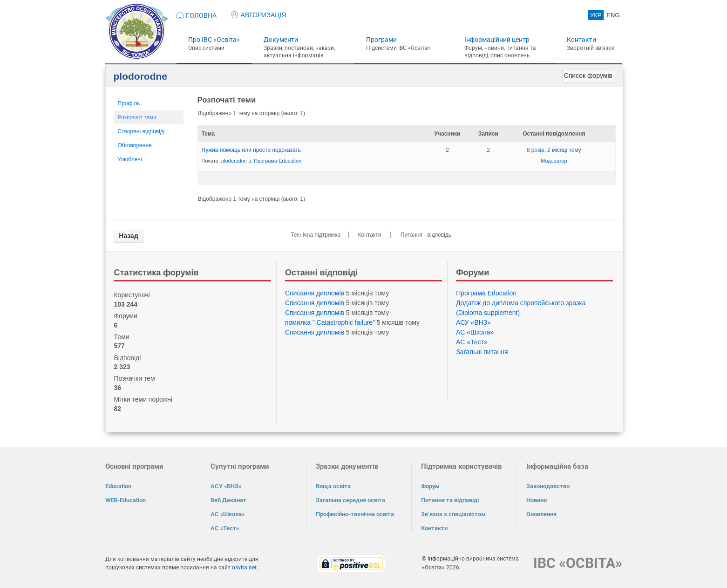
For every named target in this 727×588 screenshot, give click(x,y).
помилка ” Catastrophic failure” (330, 322)
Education (118, 486)
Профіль (129, 103)
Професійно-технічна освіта (355, 514)
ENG (613, 15)
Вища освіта (333, 486)
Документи (281, 40)
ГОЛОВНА (201, 15)
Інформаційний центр (497, 40)
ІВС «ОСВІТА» (578, 563)
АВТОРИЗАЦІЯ (259, 15)
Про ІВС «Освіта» (214, 40)
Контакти (581, 40)
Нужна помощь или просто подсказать (251, 150)
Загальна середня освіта (350, 500)
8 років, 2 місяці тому (554, 150)
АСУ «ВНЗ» (473, 322)
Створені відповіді (141, 131)
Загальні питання (482, 352)
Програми (381, 40)
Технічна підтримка (316, 235)
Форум (430, 486)
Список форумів (588, 75)
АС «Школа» (475, 332)
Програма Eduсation (278, 161)
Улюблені (130, 159)
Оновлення (541, 514)
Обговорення (135, 145)
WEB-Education (126, 500)
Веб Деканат (228, 500)
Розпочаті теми (137, 117)
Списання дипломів (315, 293)
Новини (537, 500)
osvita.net (244, 567)
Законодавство (548, 486)
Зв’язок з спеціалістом (453, 514)
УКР (596, 15)
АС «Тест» (472, 342)
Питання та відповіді (450, 500)
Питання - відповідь (426, 235)
